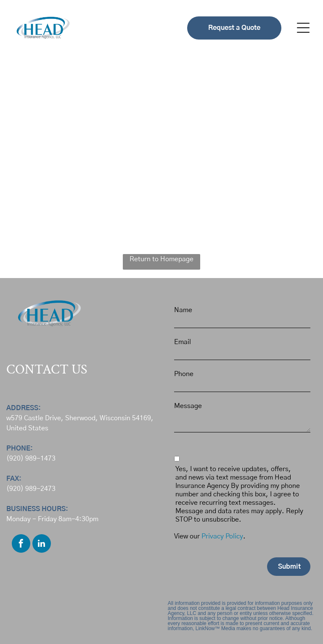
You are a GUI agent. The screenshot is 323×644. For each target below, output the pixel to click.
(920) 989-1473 (31, 458)
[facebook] (21, 545)
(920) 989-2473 (31, 489)
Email (183, 342)
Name (183, 310)
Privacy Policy (222, 536)
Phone (184, 374)
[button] (303, 28)
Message (188, 406)
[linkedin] (42, 545)
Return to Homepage (161, 259)
